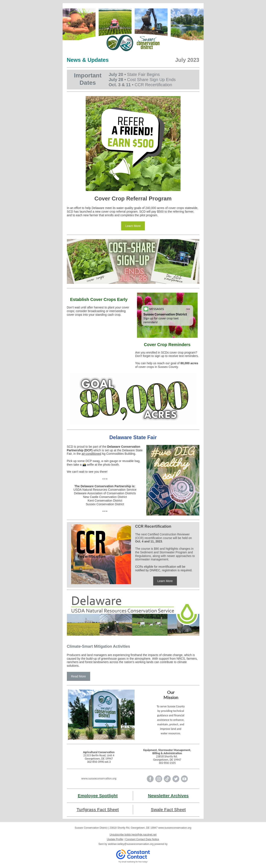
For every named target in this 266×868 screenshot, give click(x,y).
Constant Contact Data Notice (142, 839)
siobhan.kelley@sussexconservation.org (131, 844)
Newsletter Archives (168, 796)
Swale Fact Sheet (168, 810)
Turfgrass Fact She (96, 810)
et (117, 810)
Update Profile (115, 839)
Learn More (133, 226)
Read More (79, 676)
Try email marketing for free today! (133, 862)
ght (114, 796)
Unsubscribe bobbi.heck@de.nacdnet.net (133, 835)
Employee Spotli (94, 796)
